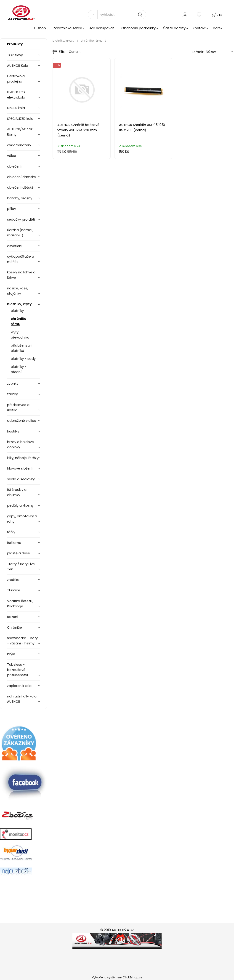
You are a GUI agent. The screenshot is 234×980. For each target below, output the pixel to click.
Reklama (14, 543)
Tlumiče (14, 590)
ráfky (11, 532)
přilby (12, 209)
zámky (12, 394)
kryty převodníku (20, 335)
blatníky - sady (23, 359)
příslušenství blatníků (21, 348)
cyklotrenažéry (19, 145)
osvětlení (15, 246)
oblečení (14, 166)
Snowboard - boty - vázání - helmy (22, 641)
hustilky (13, 431)
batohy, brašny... (21, 198)
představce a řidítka (18, 407)
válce (12, 156)
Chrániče (15, 628)
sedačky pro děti (21, 219)
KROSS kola (16, 108)
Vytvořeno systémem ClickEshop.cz (117, 977)
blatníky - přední (19, 369)
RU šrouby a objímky (17, 492)
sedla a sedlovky (21, 479)
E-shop (40, 28)
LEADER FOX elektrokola (16, 95)
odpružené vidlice (22, 421)
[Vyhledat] (93, 15)
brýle (11, 654)
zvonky (13, 384)
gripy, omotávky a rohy (22, 519)
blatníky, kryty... (21, 304)
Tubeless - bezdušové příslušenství (17, 670)
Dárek (218, 28)
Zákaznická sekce (68, 28)
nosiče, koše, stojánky (18, 291)
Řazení (13, 617)
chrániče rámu (19, 321)
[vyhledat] (122, 15)
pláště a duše (19, 553)
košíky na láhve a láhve (21, 275)
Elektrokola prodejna (16, 79)
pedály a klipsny (20, 505)
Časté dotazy (174, 28)
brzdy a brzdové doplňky (20, 445)
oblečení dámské (21, 177)
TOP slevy (15, 55)
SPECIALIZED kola (20, 119)
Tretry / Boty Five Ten (21, 567)
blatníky (17, 311)
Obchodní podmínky (138, 28)
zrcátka (13, 580)
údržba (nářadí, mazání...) (20, 233)
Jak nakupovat (102, 28)
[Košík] (217, 15)
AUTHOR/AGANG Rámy (20, 132)
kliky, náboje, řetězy (23, 458)
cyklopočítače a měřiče (21, 259)
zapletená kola (19, 686)
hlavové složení (20, 468)
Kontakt (199, 28)
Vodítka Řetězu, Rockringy (20, 604)
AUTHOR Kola (18, 66)
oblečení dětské (20, 187)
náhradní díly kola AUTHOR (22, 699)
